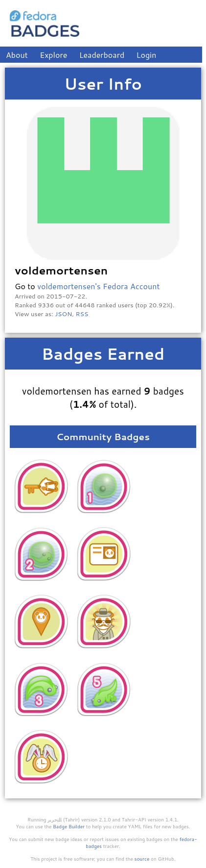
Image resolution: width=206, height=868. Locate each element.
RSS (82, 314)
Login (147, 55)
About (17, 55)
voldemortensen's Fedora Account (98, 286)
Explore (53, 55)
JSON (63, 314)
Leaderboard (102, 55)
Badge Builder (69, 826)
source (142, 859)
